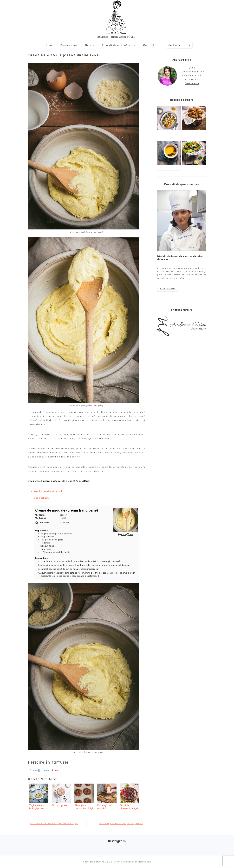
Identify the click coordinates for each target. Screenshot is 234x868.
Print (122, 535)
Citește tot (168, 289)
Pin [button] (130, 535)
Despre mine (192, 83)
